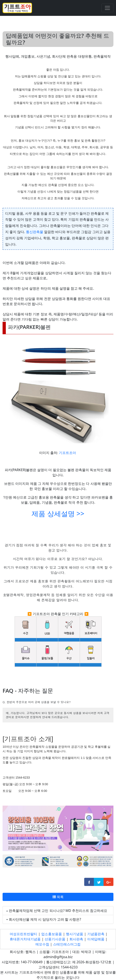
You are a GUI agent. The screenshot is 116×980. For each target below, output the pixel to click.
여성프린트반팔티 (23, 934)
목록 (58, 897)
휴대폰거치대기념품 (25, 939)
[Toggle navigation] (107, 8)
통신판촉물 (35, 232)
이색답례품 (96, 939)
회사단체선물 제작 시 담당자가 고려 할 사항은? (45, 919)
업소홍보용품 (52, 934)
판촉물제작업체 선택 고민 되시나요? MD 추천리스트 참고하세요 (58, 911)
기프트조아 (67, 453)
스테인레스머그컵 (67, 944)
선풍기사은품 (55, 939)
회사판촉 (76, 939)
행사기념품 (75, 934)
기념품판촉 (96, 934)
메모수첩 (42, 944)
